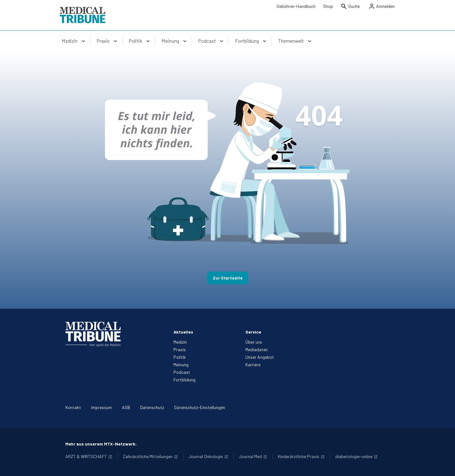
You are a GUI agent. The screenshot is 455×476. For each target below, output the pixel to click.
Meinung (181, 365)
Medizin (180, 342)
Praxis (180, 349)
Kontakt (73, 407)
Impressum (101, 407)
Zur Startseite (228, 278)
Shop (328, 6)
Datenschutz (152, 407)
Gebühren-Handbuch (296, 6)
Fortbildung (184, 380)
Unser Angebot (260, 357)
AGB (126, 407)
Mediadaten (257, 349)
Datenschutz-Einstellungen (200, 407)
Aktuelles (183, 332)
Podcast (182, 372)
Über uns (254, 342)
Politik (180, 357)
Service (253, 332)
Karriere (253, 365)
